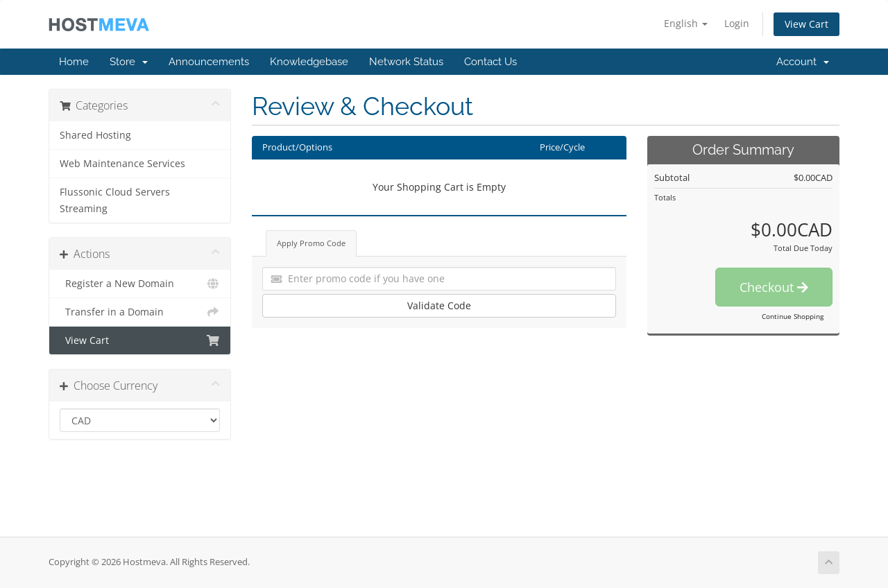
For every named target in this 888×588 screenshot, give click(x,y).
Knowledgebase (309, 62)
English (686, 23)
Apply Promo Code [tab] (311, 243)
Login (737, 23)
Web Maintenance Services (122, 164)
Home (74, 62)
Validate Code (439, 305)
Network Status (406, 62)
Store (129, 62)
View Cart (806, 24)
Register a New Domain (140, 284)
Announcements (209, 62)
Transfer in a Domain (140, 312)
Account (803, 62)
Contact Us (490, 62)
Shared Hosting (95, 135)
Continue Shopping (793, 316)
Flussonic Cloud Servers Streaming (115, 200)
